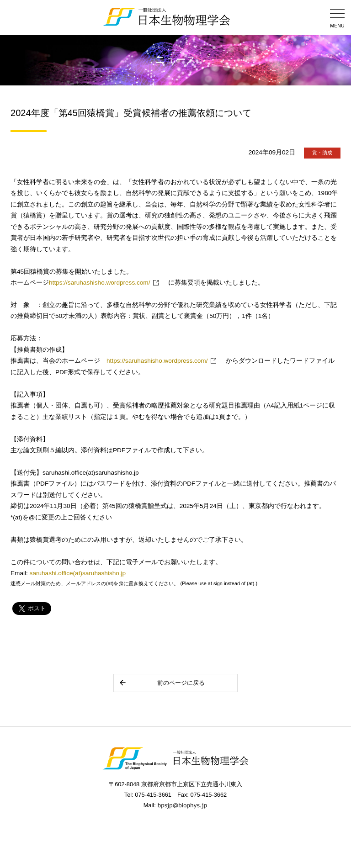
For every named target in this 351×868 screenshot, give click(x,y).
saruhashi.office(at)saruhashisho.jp (78, 573)
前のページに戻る (162, 683)
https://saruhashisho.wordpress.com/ (99, 283)
